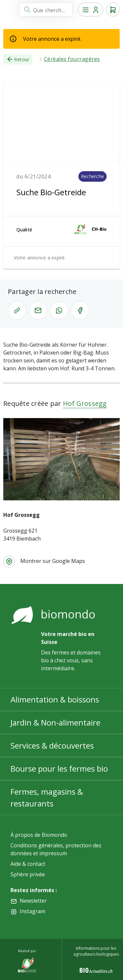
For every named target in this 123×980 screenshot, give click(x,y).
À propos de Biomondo (39, 835)
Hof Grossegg (85, 403)
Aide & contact (28, 864)
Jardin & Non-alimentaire (55, 722)
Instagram (32, 911)
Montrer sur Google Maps (53, 561)
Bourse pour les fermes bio (59, 768)
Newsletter (33, 901)
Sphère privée (28, 874)
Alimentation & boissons (55, 699)
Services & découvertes (52, 745)
